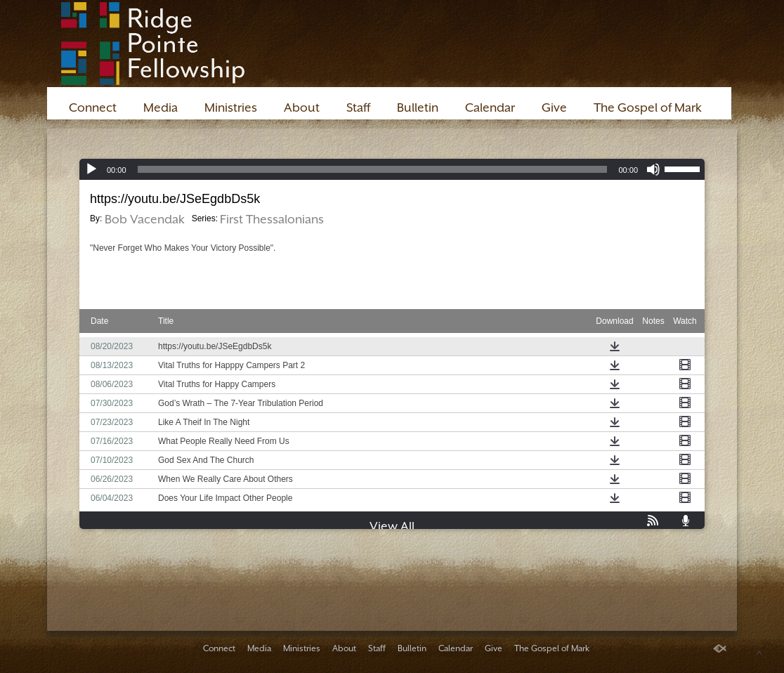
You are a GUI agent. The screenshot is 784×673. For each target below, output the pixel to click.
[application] (392, 169)
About (302, 107)
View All (392, 526)
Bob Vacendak (145, 219)
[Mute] (653, 169)
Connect (93, 107)
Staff (358, 107)
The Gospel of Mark (648, 107)
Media (161, 107)
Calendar (490, 107)
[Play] (91, 169)
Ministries (231, 107)
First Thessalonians (272, 219)
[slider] (373, 169)
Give (554, 107)
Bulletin (418, 107)
